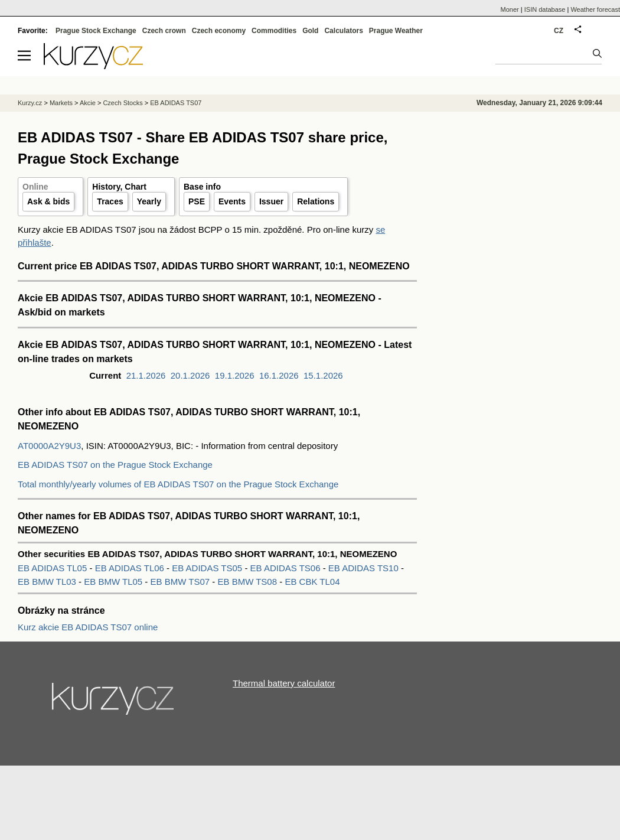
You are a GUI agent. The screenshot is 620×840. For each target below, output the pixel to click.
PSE (197, 201)
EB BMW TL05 (114, 582)
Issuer (271, 201)
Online (35, 187)
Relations (316, 201)
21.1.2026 (146, 375)
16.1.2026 (279, 375)
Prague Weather (396, 31)
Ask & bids (48, 201)
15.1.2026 (323, 375)
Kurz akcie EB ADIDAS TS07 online (88, 627)
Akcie (88, 103)
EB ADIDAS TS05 (208, 568)
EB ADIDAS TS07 (176, 103)
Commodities (274, 31)
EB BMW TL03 (48, 582)
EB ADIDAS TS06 (287, 568)
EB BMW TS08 (248, 582)
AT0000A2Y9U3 (49, 446)
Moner (510, 9)
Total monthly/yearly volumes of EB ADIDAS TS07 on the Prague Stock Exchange (178, 484)
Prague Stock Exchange (96, 31)
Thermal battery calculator (284, 683)
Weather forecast (595, 9)
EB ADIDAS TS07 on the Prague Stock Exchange (115, 465)
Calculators (343, 31)
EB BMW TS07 (182, 582)
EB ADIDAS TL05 (53, 568)
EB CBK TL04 (312, 582)
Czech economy (219, 31)
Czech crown (164, 31)
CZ (559, 31)
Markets (61, 103)
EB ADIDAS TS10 (365, 568)
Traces (110, 201)
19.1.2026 (235, 375)
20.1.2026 (190, 375)
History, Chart (119, 187)
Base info (202, 187)
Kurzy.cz (30, 103)
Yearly (149, 201)
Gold (310, 31)
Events (232, 201)
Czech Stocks (123, 103)
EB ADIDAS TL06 (131, 568)
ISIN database (545, 9)
